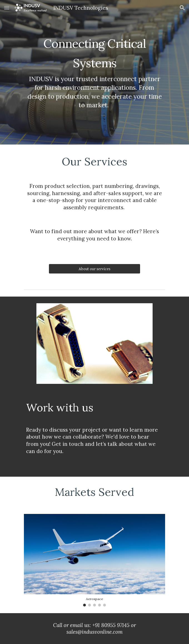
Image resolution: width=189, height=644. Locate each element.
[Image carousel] (94, 560)
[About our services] (94, 269)
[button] (7, 8)
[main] (94, 72)
